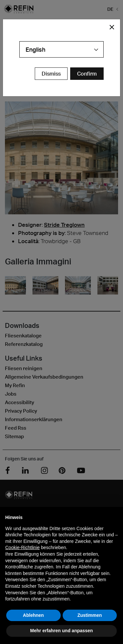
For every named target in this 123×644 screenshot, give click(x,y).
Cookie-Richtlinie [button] (22, 547)
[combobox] (61, 49)
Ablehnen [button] (33, 615)
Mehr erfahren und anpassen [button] (61, 631)
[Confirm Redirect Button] (87, 74)
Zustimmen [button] (90, 615)
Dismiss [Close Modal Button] (51, 74)
